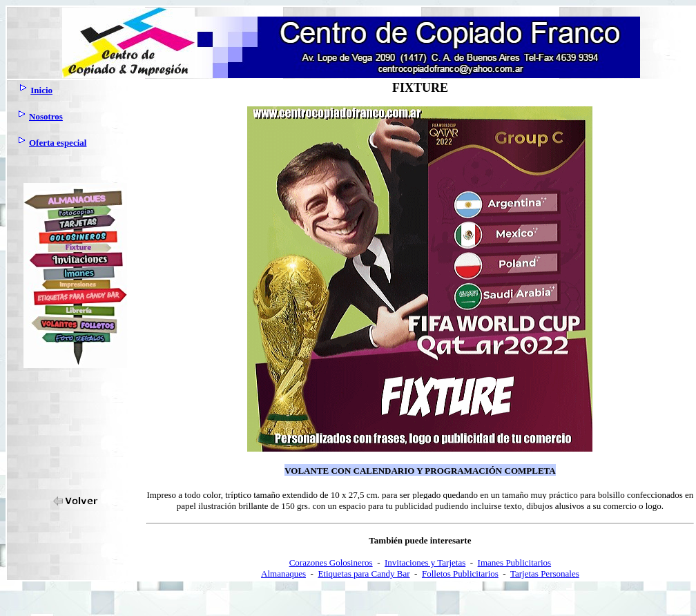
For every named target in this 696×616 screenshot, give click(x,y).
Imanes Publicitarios (515, 562)
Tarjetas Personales (545, 574)
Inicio (41, 90)
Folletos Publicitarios (460, 574)
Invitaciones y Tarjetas (425, 562)
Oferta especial (58, 143)
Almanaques (283, 574)
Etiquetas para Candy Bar (364, 574)
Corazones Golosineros (331, 562)
